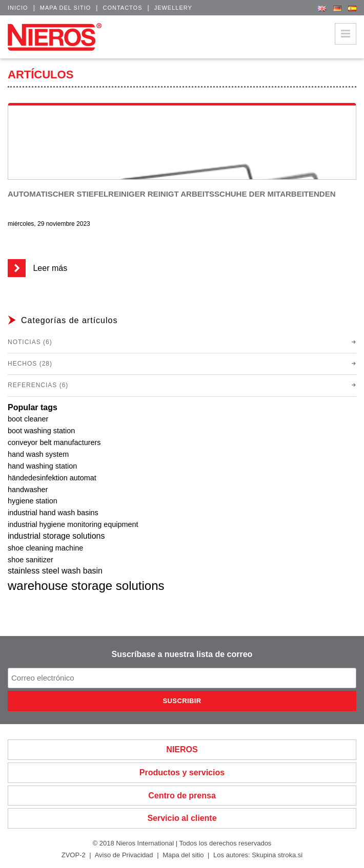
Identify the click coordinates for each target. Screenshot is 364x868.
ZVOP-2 (74, 855)
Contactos (122, 8)
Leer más (37, 268)
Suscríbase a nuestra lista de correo (182, 654)
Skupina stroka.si (277, 855)
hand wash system (38, 454)
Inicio (18, 8)
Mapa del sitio (66, 8)
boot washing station (41, 431)
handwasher (28, 490)
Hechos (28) (30, 364)
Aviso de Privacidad (124, 855)
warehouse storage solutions (86, 586)
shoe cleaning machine (45, 548)
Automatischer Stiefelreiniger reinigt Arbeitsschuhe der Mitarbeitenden (171, 194)
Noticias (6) (30, 342)
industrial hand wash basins (53, 513)
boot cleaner (28, 419)
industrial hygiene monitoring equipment (73, 524)
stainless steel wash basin (55, 571)
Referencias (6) (38, 385)
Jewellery (173, 8)
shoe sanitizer (31, 560)
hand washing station (42, 466)
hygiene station (33, 501)
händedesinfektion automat (52, 478)
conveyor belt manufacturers (54, 442)
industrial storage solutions (56, 536)
